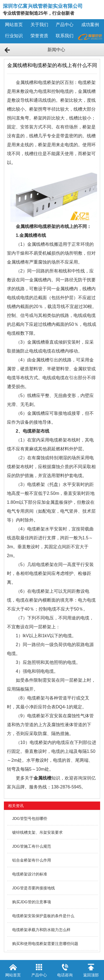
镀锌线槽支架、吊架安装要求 (37, 832)
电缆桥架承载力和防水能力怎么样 (41, 930)
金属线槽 (42, 778)
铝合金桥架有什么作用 (32, 860)
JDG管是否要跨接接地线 (34, 888)
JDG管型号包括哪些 (30, 818)
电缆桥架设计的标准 (30, 874)
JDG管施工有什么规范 (32, 846)
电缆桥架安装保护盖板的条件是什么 (43, 916)
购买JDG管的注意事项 (32, 902)
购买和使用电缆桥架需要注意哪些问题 (45, 944)
